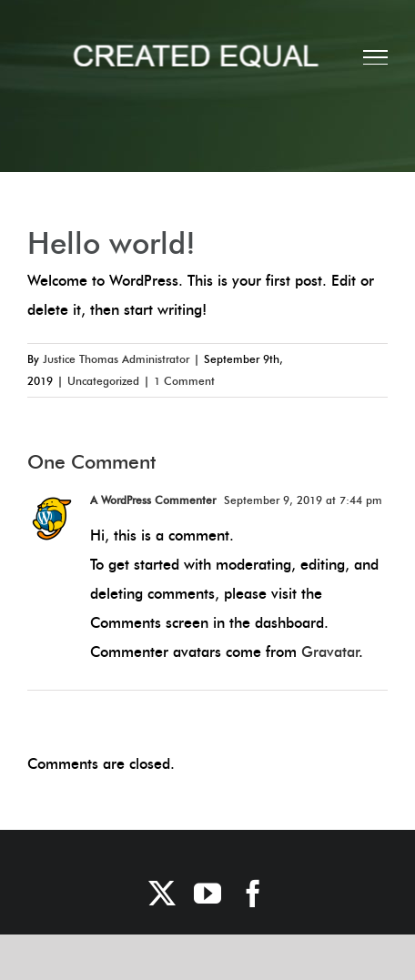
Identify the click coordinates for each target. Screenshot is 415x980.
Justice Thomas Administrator (116, 359)
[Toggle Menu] (376, 57)
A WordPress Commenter (153, 500)
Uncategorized (103, 381)
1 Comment (184, 381)
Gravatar (330, 652)
